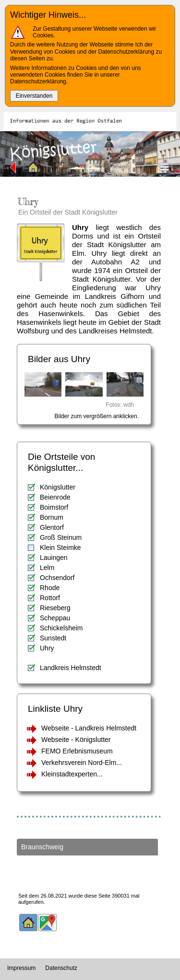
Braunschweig (42, 847)
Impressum (21, 968)
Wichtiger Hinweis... (48, 15)
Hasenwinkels (39, 322)
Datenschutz (61, 968)
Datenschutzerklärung (38, 81)
